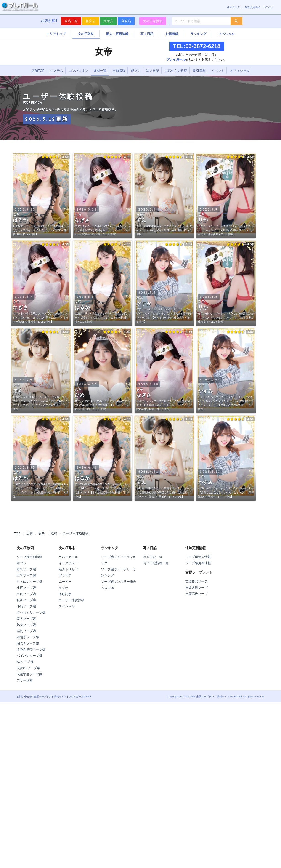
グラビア (65, 576)
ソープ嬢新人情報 (198, 557)
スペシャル (227, 34)
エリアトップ (56, 34)
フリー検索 (25, 680)
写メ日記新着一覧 (156, 563)
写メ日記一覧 (153, 557)
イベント (218, 71)
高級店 (126, 21)
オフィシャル (240, 71)
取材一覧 (100, 71)
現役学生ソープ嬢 (29, 674)
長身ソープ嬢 (26, 600)
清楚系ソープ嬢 (28, 637)
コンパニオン (78, 71)
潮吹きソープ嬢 (28, 643)
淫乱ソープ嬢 (26, 631)
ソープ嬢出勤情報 (29, 557)
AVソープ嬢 (25, 662)
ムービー (65, 582)
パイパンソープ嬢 (29, 656)
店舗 (29, 533)
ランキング (198, 34)
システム (57, 71)
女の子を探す (153, 21)
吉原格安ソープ (196, 581)
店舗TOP (38, 71)
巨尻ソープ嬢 (26, 594)
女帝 (42, 533)
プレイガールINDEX (80, 697)
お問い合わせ (24, 697)
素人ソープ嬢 (26, 619)
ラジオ (64, 588)
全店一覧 (71, 21)
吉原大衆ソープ (196, 588)
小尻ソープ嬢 (26, 588)
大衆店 (109, 21)
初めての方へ (235, 7)
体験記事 (65, 594)
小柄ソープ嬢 (26, 606)
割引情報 (199, 71)
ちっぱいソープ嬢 (29, 582)
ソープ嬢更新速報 (198, 563)
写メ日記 (147, 34)
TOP (17, 533)
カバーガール (68, 557)
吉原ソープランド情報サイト (50, 697)
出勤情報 (119, 71)
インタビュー (68, 563)
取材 (54, 533)
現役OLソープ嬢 (28, 668)
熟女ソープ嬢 (26, 625)
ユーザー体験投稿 (76, 533)
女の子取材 (86, 34)
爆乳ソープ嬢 (26, 569)
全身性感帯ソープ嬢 (31, 650)
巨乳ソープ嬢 (26, 576)
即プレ (136, 71)
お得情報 (172, 34)
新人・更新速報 (117, 34)
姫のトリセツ (68, 569)
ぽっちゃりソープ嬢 (31, 613)
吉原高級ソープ (196, 594)
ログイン (268, 7)
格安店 (91, 21)
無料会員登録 (252, 7)
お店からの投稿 (176, 71)
